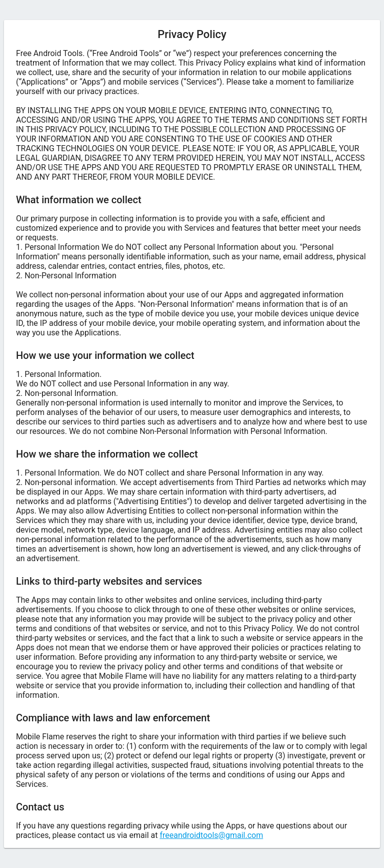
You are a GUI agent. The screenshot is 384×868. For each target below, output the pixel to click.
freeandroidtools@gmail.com (211, 835)
